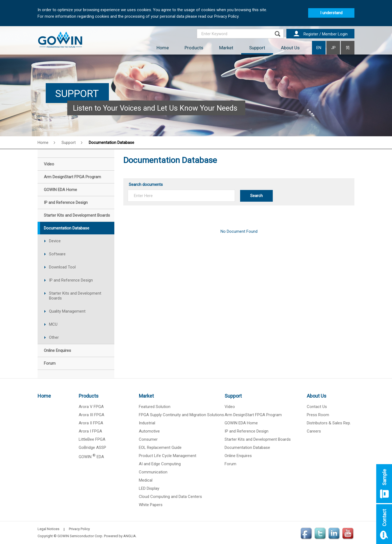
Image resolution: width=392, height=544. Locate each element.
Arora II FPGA (91, 423)
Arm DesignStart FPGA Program (253, 415)
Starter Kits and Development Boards (75, 296)
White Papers (151, 505)
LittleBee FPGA (92, 439)
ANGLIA (130, 536)
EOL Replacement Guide (160, 448)
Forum (230, 464)
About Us (290, 48)
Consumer (148, 439)
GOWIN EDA (91, 457)
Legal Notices (48, 529)
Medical (146, 480)
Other (54, 337)
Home (163, 48)
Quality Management (67, 311)
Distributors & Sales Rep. (329, 423)
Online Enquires (238, 456)
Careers (314, 431)
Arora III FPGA (91, 415)
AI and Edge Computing (160, 464)
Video (230, 407)
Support (257, 48)
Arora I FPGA (90, 431)
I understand (331, 13)
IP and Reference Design (71, 280)
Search (256, 196)
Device (55, 241)
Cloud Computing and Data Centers (170, 497)
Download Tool (62, 267)
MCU (53, 324)
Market (226, 48)
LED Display (149, 488)
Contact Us (317, 407)
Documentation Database (111, 143)
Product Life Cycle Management (168, 456)
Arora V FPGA (91, 407)
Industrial (147, 423)
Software (57, 254)
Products (194, 48)
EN (319, 48)
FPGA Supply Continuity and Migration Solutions (181, 415)
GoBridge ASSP (92, 448)
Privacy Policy (79, 529)
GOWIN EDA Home (241, 423)
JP (333, 48)
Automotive (149, 431)
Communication (153, 472)
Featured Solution (155, 407)
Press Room (318, 415)
